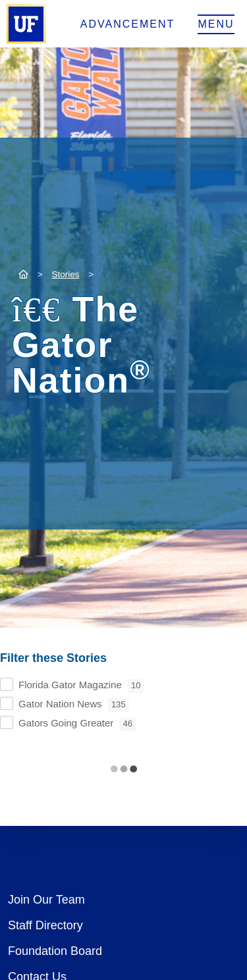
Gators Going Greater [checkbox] (77, 724)
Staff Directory (45, 925)
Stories (65, 274)
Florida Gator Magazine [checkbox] (81, 686)
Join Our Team (46, 900)
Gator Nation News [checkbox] (74, 705)
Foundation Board (55, 951)
